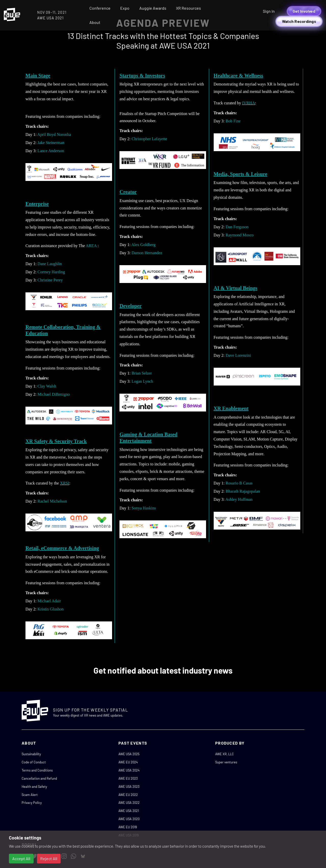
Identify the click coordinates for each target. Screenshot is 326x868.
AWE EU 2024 (128, 762)
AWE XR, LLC (225, 754)
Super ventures (226, 762)
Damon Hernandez (147, 253)
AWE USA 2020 (129, 819)
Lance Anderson (51, 151)
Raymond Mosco (240, 235)
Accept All (21, 858)
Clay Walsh (47, 386)
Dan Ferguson (237, 227)
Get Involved (304, 11)
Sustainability (31, 754)
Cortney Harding (51, 272)
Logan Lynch (142, 381)
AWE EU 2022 (128, 795)
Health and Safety (34, 787)
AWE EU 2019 (128, 827)
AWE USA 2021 (129, 811)
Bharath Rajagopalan (243, 491)
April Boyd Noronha (54, 134)
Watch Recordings (299, 21)
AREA (91, 246)
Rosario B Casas (239, 483)
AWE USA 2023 (129, 787)
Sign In (269, 11)
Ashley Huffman (239, 499)
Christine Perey (50, 280)
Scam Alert (30, 795)
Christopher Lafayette (149, 139)
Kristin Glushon (51, 609)
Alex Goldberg (144, 245)
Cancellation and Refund (39, 778)
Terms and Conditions (37, 770)
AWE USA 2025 (129, 754)
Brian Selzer (142, 373)
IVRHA (248, 103)
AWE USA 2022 (129, 803)
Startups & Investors (142, 76)
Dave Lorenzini (238, 355)
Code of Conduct (34, 762)
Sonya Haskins (144, 508)
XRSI (64, 483)
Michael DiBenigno (54, 394)
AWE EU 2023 (128, 778)
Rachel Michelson (52, 501)
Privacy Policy (32, 803)
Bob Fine (233, 121)
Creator (128, 192)
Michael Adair (49, 601)
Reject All (49, 858)
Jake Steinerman (51, 143)
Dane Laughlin (50, 264)
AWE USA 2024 (129, 770)
